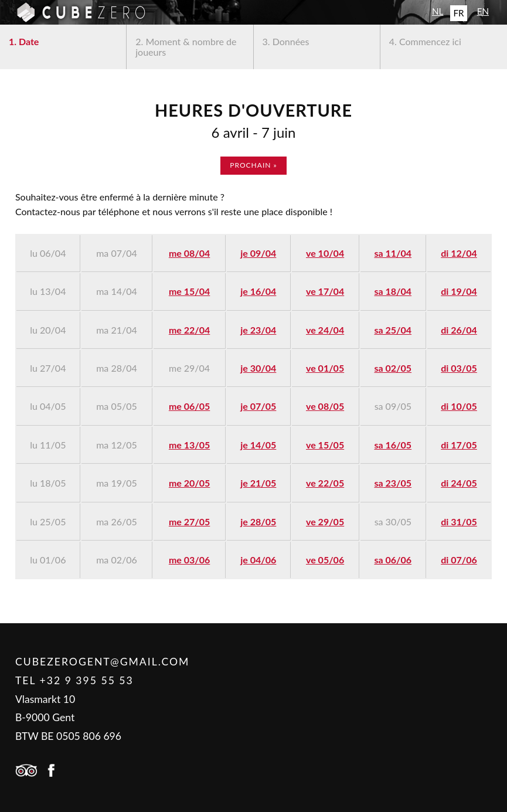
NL (438, 11)
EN (483, 11)
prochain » (253, 165)
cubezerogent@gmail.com (102, 662)
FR (458, 13)
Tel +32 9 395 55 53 (74, 680)
